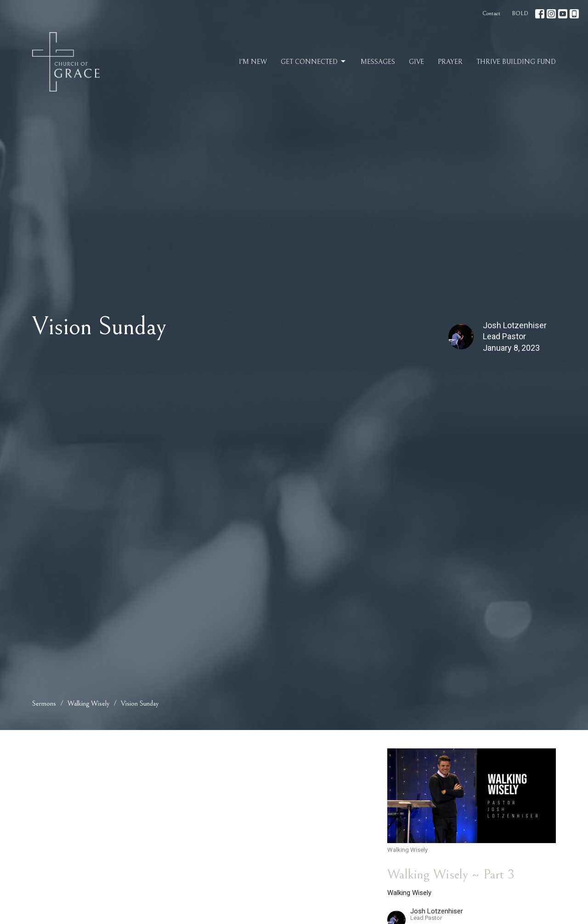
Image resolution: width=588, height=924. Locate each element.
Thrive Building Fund (516, 62)
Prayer (450, 62)
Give (416, 62)
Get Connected (314, 62)
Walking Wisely (88, 703)
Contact (491, 14)
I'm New (253, 62)
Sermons (44, 703)
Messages (378, 62)
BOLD (520, 14)
